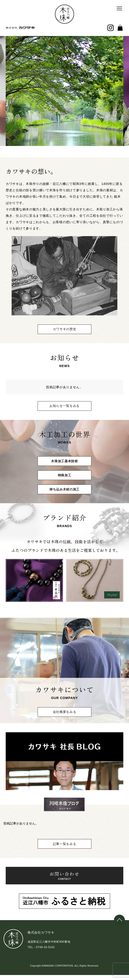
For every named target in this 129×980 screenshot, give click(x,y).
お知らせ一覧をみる (64, 406)
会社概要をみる (65, 712)
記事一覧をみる (65, 844)
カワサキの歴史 (65, 329)
